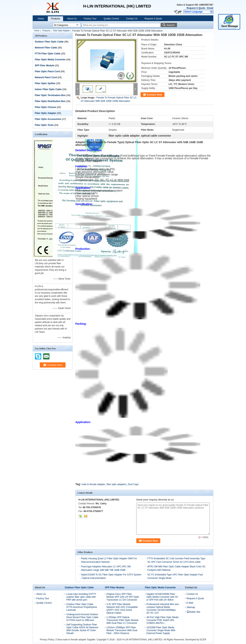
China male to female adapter (71, 640)
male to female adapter (93, 484)
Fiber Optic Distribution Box (50, 101)
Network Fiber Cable (46, 48)
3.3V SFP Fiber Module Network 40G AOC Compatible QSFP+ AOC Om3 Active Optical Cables (122, 609)
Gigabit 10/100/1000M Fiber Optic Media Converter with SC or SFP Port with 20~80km (162, 597)
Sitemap (191, 607)
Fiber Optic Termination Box (50, 95)
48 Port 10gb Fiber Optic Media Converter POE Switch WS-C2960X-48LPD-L (162, 620)
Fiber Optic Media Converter (50, 60)
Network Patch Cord (46, 77)
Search (171, 25)
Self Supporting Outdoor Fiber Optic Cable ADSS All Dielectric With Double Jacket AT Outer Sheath (82, 629)
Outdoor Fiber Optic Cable (49, 42)
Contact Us (132, 19)
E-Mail (190, 603)
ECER (203, 640)
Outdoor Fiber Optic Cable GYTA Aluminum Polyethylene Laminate (82, 607)
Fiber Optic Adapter (61, 31)
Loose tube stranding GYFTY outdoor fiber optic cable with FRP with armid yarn (81, 597)
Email (210, 8)
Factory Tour (90, 19)
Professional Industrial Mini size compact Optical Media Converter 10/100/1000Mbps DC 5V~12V (163, 609)
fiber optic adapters (116, 484)
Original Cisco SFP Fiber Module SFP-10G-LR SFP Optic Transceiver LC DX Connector (123, 597)
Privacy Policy (47, 640)
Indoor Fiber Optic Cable (48, 89)
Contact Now (154, 95)
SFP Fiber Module (44, 66)
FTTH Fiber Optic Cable (48, 54)
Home (41, 19)
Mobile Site (193, 612)
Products (55, 19)
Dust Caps (133, 484)
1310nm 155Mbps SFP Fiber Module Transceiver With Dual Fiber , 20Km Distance (122, 630)
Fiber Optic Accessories (48, 119)
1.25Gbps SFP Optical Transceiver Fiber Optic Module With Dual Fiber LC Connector (123, 620)
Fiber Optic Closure (45, 107)
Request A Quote (196, 8)
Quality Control (111, 19)
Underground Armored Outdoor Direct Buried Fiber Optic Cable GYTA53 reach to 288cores (82, 617)
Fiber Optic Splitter (45, 83)
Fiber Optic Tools (44, 125)
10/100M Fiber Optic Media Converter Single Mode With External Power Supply (161, 630)
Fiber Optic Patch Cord (47, 71)
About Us (72, 19)
